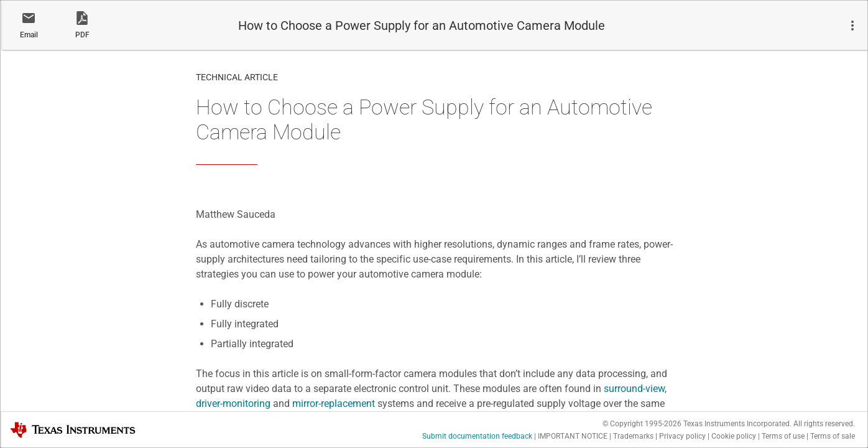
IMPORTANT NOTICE (573, 436)
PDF (82, 35)
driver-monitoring (233, 404)
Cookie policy (734, 436)
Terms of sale (833, 436)
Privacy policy (682, 436)
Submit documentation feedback (477, 436)
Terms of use (783, 436)
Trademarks (633, 436)
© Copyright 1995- (642, 424)
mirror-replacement (334, 404)
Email (29, 35)
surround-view (634, 389)
